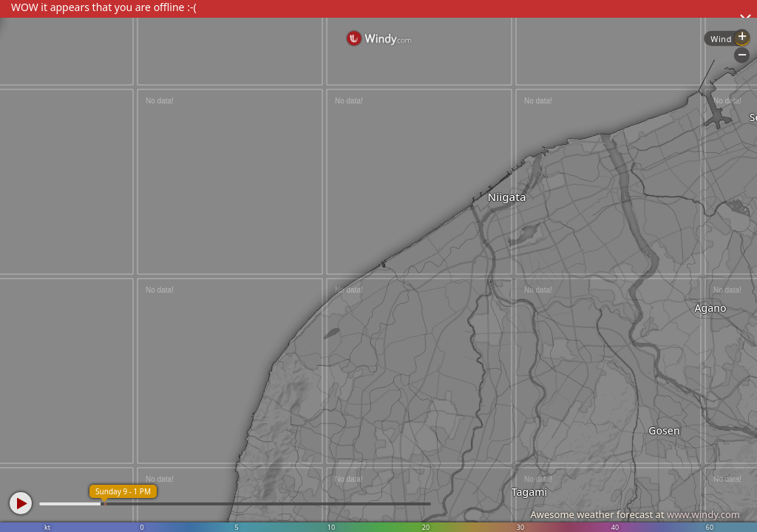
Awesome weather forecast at (635, 514)
